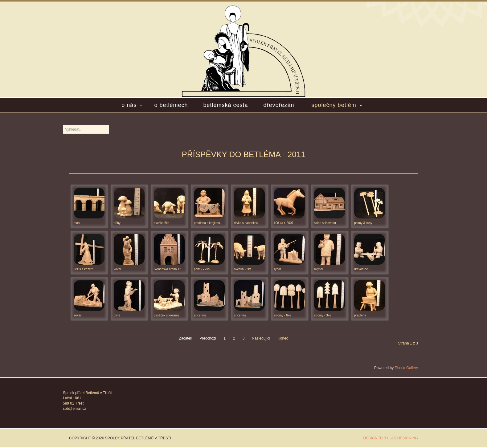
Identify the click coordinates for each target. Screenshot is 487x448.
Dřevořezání (280, 105)
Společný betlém (334, 105)
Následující (261, 338)
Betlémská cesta (225, 105)
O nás (129, 105)
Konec (283, 338)
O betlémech (171, 105)
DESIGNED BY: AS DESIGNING (389, 438)
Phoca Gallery (406, 368)
